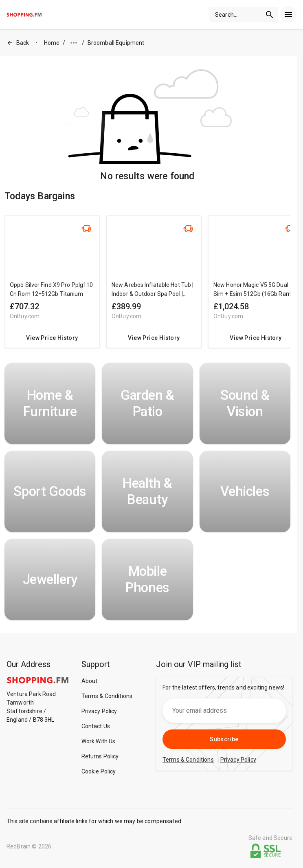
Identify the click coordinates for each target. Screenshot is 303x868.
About (90, 681)
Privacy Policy (99, 711)
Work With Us (99, 741)
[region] (147, 286)
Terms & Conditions (107, 696)
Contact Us (96, 726)
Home (52, 43)
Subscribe (224, 739)
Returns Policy (100, 756)
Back (18, 43)
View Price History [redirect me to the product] (52, 338)
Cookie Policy (99, 771)
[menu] (288, 15)
